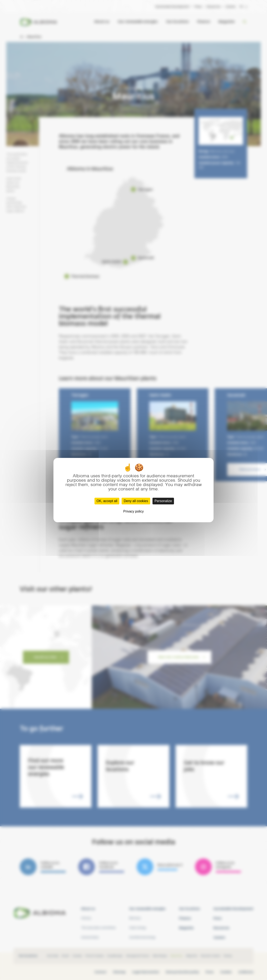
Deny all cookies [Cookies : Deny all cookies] (136, 501)
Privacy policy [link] (133, 511)
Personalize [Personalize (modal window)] (163, 501)
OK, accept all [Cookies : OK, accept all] (107, 501)
